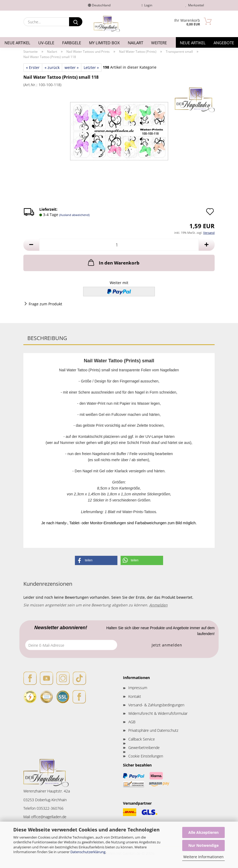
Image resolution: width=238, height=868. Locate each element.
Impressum (138, 688)
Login (147, 5)
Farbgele (72, 43)
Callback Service (142, 739)
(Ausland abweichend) (74, 215)
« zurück (52, 67)
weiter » (72, 67)
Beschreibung (47, 338)
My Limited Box (104, 43)
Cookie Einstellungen (146, 756)
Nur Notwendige (203, 845)
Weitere (159, 43)
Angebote (224, 43)
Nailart (135, 43)
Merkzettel (195, 5)
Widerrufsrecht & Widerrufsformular (158, 713)
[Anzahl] (119, 245)
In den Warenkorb (113, 262)
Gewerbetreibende (144, 748)
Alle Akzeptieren (203, 832)
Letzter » (91, 67)
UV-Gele (46, 43)
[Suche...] (76, 22)
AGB (132, 722)
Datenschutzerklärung (88, 852)
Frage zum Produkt (45, 304)
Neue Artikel (17, 43)
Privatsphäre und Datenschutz (153, 730)
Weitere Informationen (203, 857)
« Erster (33, 67)
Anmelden (158, 605)
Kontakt (135, 696)
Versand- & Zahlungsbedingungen (156, 705)
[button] (31, 245)
